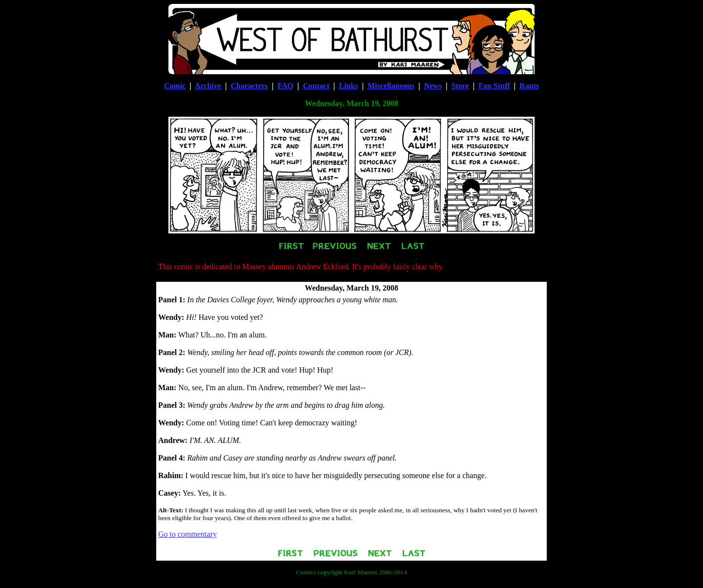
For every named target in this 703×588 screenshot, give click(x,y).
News (433, 86)
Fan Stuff (494, 86)
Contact (316, 86)
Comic (175, 86)
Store (460, 86)
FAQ (285, 86)
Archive (208, 86)
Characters (249, 86)
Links (348, 86)
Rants (529, 86)
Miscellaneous (391, 86)
